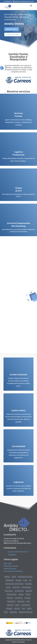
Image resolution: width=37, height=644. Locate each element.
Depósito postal (12, 594)
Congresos (10, 598)
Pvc (30, 580)
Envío (28, 602)
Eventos (28, 594)
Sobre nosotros (13, 34)
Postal (25, 580)
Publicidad (10, 605)
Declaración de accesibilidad (13, 571)
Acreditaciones (19, 591)
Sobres (14, 577)
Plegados (19, 580)
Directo (8, 587)
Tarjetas (21, 594)
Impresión (29, 591)
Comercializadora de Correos (14, 584)
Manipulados (11, 602)
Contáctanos (12, 29)
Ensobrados (16, 587)
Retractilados (10, 580)
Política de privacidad (11, 566)
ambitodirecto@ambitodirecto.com (18, 552)
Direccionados (26, 605)
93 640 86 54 (8, 1)
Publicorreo (21, 602)
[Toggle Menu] (31, 6)
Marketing (28, 584)
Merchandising (26, 587)
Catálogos (9, 609)
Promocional (9, 591)
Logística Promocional (26, 612)
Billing (17, 605)
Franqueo (27, 598)
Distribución (19, 598)
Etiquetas (17, 609)
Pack (23, 609)
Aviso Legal (7, 564)
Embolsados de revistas (25, 577)
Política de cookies (10, 569)
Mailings (7, 577)
